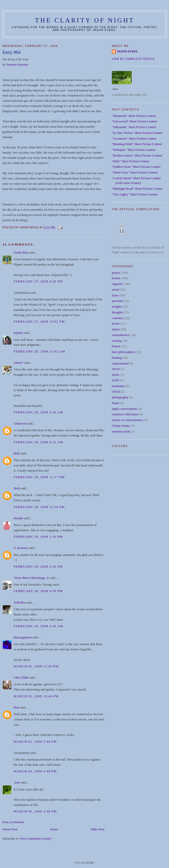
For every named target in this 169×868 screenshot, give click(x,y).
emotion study (121, 431)
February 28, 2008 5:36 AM (38, 412)
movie (116, 369)
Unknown (20, 423)
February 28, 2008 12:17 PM (39, 477)
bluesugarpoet (23, 637)
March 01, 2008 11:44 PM (36, 666)
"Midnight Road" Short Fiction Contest (137, 189)
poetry (116, 273)
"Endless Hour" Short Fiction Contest (136, 167)
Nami (115, 403)
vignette (117, 284)
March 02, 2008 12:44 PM (36, 696)
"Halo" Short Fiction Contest (130, 161)
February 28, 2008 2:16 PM (38, 537)
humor (116, 346)
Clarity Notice (121, 426)
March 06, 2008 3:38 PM (35, 811)
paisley (18, 333)
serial (115, 290)
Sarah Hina (21, 252)
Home (54, 829)
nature (116, 329)
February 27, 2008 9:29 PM (38, 281)
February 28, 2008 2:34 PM (38, 566)
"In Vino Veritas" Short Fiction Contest (137, 133)
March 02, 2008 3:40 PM (35, 741)
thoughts (117, 312)
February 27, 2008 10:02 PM (39, 321)
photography (120, 397)
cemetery (118, 318)
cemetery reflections (125, 414)
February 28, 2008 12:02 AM (39, 351)
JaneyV (19, 363)
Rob (16, 707)
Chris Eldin (21, 677)
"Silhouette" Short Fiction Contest (134, 127)
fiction (116, 278)
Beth (17, 453)
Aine (17, 782)
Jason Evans (127, 51)
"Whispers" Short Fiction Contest (133, 150)
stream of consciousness (127, 420)
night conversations (124, 409)
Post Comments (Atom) (36, 838)
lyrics (115, 295)
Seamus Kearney (17, 64)
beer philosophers (123, 352)
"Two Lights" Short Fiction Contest (135, 194)
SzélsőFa (20, 602)
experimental (120, 363)
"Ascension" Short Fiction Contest (134, 138)
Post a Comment (13, 822)
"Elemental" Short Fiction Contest (134, 116)
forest (116, 323)
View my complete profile (133, 59)
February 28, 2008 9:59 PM (38, 591)
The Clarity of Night (85, 20)
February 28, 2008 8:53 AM (38, 442)
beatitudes (118, 386)
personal (117, 301)
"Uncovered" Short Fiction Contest (134, 121)
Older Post (98, 829)
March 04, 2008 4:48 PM (35, 771)
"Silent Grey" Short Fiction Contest (135, 172)
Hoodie (18, 518)
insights (117, 306)
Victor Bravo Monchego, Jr (31, 578)
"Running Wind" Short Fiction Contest (137, 144)
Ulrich (116, 391)
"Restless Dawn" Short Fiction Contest (137, 155)
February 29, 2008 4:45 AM (38, 626)
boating (117, 358)
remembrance (121, 335)
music (116, 375)
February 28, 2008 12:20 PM (39, 507)
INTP (115, 380)
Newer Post (10, 829)
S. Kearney (21, 548)
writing (117, 341)
